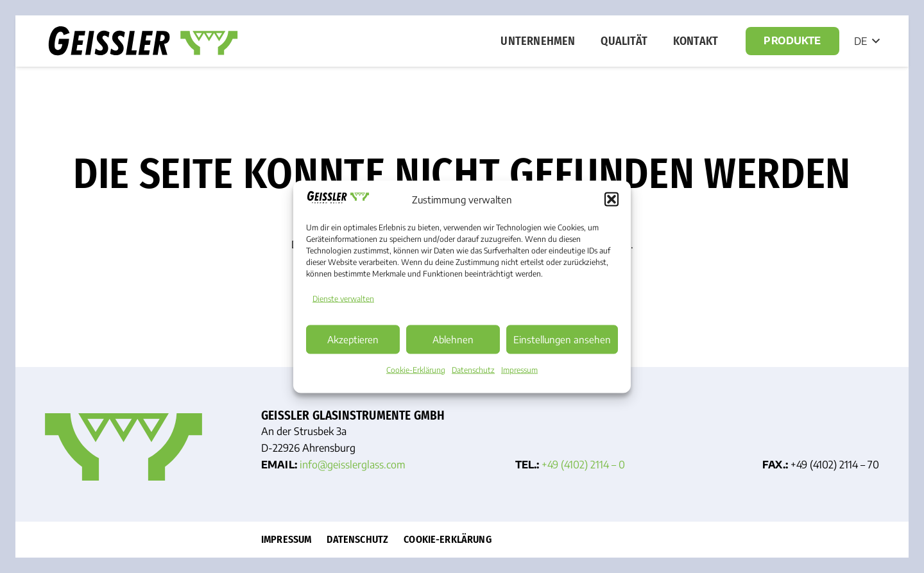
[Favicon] (124, 447)
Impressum (519, 369)
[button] (612, 200)
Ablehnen (453, 339)
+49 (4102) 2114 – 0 (583, 465)
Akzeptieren (353, 339)
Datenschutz (473, 369)
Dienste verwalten (343, 298)
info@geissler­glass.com (353, 465)
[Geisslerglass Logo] (143, 41)
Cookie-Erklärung (416, 369)
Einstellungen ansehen (562, 339)
